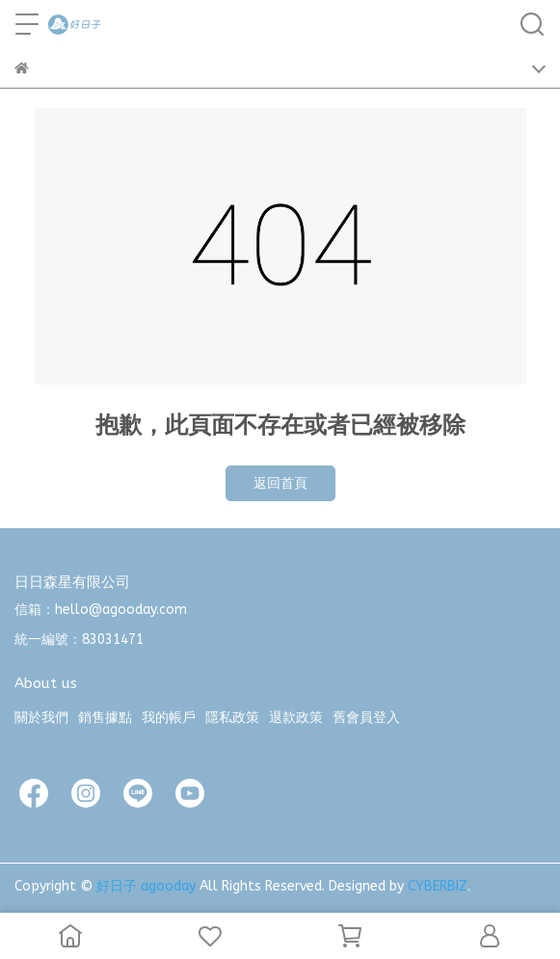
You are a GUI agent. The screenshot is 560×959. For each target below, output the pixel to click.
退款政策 (296, 718)
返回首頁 (280, 483)
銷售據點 (105, 718)
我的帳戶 (169, 718)
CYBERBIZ (438, 886)
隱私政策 (232, 718)
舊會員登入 (366, 718)
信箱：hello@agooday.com (101, 610)
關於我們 (41, 718)
